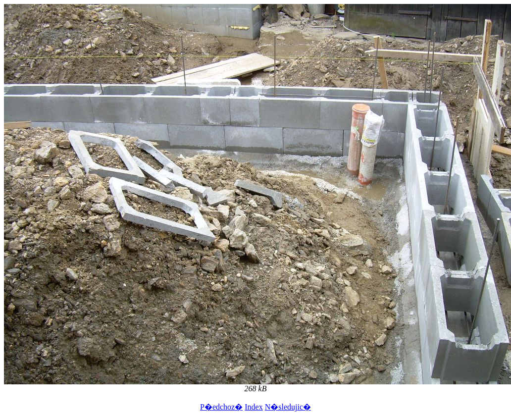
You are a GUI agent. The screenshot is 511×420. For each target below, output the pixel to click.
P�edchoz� (221, 407)
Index (254, 407)
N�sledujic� (288, 407)
